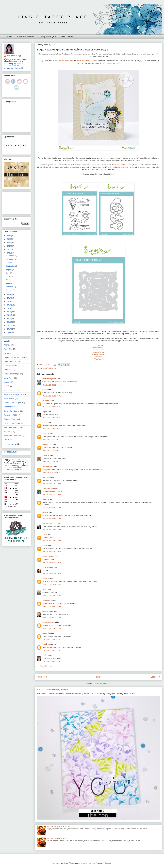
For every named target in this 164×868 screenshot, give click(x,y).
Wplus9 (7, 440)
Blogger (107, 863)
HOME (9, 37)
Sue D (45, 423)
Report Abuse (11, 452)
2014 (9, 315)
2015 (9, 312)
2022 (9, 249)
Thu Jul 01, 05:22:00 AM (51, 639)
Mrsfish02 (46, 401)
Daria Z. (45, 512)
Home (99, 677)
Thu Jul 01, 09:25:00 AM (51, 661)
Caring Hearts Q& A (48, 37)
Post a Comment (46, 666)
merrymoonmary (89, 863)
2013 (9, 319)
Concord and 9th (11, 361)
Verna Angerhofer (49, 523)
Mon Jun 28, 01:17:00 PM (52, 396)
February (10, 287)
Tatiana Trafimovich (98, 354)
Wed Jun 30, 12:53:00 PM (52, 617)
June (8, 276)
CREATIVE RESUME (26, 37)
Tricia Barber (98, 357)
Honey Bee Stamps (12, 374)
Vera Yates (98, 359)
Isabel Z (45, 633)
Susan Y (46, 578)
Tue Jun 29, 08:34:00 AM (52, 508)
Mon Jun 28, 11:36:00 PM (52, 473)
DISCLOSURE (67, 37)
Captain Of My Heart (66, 61)
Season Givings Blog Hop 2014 (59, 827)
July (8, 273)
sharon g (46, 499)
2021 (9, 253)
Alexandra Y (47, 600)
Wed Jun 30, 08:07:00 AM (52, 595)
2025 (9, 239)
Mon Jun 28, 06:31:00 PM (52, 451)
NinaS (45, 589)
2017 (9, 305)
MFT (6, 386)
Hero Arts (8, 370)
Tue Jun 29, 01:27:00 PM (52, 552)
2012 (9, 322)
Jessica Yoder (48, 611)
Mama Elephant (10, 390)
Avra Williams (48, 567)
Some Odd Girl (10, 415)
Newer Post (42, 677)
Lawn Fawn (9, 378)
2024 (9, 243)
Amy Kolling (98, 345)
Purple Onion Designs (13, 403)
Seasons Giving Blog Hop (56, 838)
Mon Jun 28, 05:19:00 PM (52, 440)
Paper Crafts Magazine (13, 394)
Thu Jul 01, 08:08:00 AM (51, 650)
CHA (6, 353)
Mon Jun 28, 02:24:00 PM (52, 407)
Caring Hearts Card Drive (14, 357)
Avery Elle (8, 349)
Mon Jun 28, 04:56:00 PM (52, 429)
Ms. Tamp (46, 477)
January (10, 290)
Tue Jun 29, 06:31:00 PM (52, 563)
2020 (9, 295)
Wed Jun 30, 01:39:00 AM (52, 584)
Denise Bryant (48, 466)
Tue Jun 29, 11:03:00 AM (52, 530)
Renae (45, 534)
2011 (9, 325)
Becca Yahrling (48, 556)
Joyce (45, 412)
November (10, 259)
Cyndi (45, 390)
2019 (9, 298)
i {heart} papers (10, 444)
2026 (9, 236)
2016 (9, 308)
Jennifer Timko (98, 352)
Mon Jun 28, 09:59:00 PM (52, 462)
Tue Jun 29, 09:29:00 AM (52, 519)
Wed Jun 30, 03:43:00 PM (52, 628)
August (9, 270)
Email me (15, 65)
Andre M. (46, 455)
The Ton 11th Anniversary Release (52, 689)
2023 (9, 246)
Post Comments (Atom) (103, 683)
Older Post (155, 677)
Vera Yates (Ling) (14, 56)
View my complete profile (14, 68)
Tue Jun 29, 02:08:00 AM (52, 484)
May (8, 280)
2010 (9, 329)
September (11, 266)
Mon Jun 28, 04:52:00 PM (52, 418)
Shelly (45, 655)
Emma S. (46, 434)
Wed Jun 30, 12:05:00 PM (52, 606)
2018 (9, 301)
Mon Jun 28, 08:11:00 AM (52, 385)
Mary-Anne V (47, 445)
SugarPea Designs (49, 368)
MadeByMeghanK (49, 379)
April (8, 283)
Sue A (45, 545)
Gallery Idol (9, 366)
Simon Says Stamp (12, 411)
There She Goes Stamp (13, 436)
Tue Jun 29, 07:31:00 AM (52, 494)
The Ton (7, 432)
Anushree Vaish (49, 488)
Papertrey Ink (9, 399)
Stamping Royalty (11, 419)
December (10, 256)
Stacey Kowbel (48, 622)
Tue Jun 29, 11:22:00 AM (52, 541)
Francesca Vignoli (98, 350)
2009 (9, 332)
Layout (7, 382)
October (10, 263)
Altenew (7, 345)
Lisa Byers (47, 644)
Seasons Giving (10, 407)
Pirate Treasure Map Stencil (87, 61)
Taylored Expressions (12, 427)
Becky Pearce (98, 348)
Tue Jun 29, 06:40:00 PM (52, 574)
